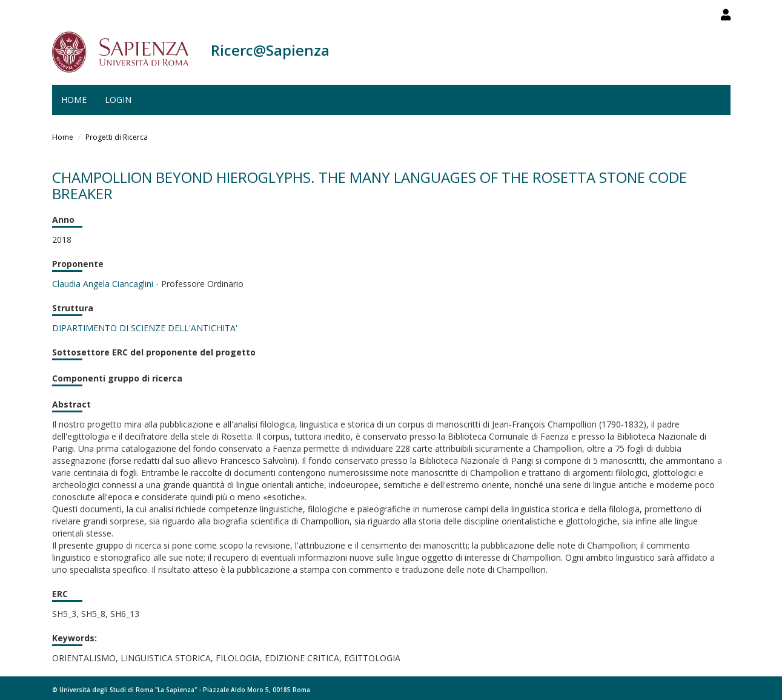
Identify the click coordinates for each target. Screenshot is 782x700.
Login (118, 100)
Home (74, 100)
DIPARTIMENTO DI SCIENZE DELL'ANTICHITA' (145, 328)
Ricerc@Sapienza (270, 50)
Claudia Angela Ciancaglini (103, 284)
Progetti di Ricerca (117, 137)
